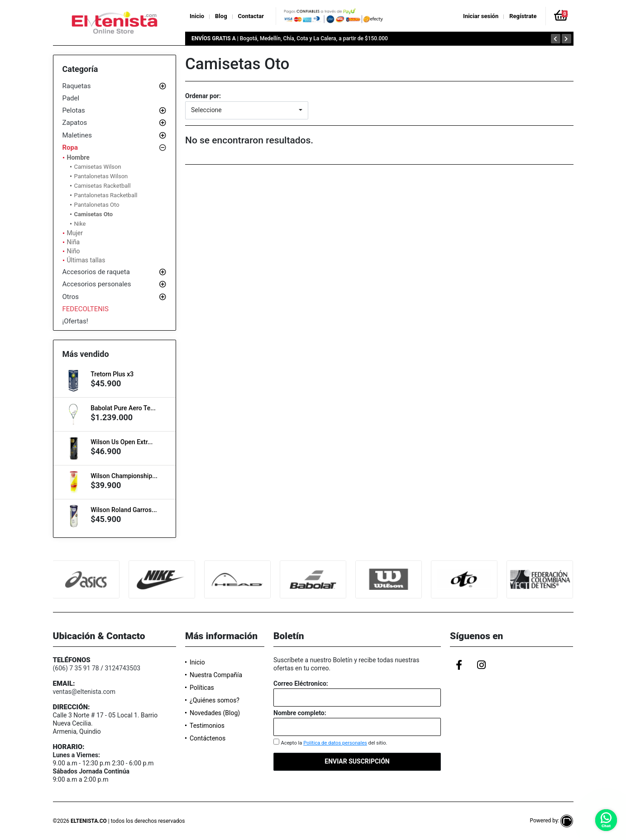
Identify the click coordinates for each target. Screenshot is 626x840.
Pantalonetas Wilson (101, 176)
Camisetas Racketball (103, 186)
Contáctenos (208, 738)
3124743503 (122, 668)
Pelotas (74, 110)
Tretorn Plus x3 (112, 374)
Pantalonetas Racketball (106, 195)
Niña (74, 242)
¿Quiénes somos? (215, 700)
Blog (221, 16)
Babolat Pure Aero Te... (123, 408)
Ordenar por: (203, 96)
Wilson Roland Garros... (124, 510)
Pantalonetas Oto (97, 205)
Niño (74, 251)
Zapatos (75, 123)
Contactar (251, 16)
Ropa (70, 147)
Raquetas (77, 86)
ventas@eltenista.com (84, 692)
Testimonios (207, 726)
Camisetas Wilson (98, 167)
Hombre (78, 157)
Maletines (77, 135)
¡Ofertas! (75, 321)
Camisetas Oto (94, 214)
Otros (71, 297)
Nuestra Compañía (216, 675)
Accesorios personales (97, 284)
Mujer (75, 233)
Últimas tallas (86, 260)
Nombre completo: (300, 713)
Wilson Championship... (124, 476)
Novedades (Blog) (215, 713)
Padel (71, 98)
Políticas (202, 688)
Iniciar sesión (481, 16)
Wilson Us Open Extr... (122, 442)
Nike (80, 224)
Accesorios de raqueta (96, 272)
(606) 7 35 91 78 (76, 668)
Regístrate (523, 16)
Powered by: (551, 821)
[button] (247, 110)
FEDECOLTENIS (86, 309)
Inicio (197, 16)
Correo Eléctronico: (301, 683)
